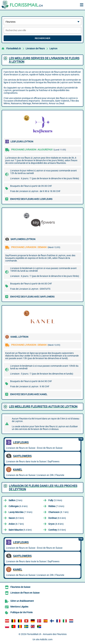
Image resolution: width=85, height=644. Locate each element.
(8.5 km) (16, 518)
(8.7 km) (16, 524)
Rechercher (42, 38)
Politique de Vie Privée (21, 612)
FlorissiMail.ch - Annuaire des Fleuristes (47, 634)
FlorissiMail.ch (14, 48)
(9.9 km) (57, 530)
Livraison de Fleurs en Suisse (25, 593)
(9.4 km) (20, 530)
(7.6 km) (56, 506)
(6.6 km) (18, 506)
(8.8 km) (56, 524)
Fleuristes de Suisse (20, 587)
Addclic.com (46, 639)
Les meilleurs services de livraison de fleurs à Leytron (44, 60)
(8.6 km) (57, 518)
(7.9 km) (20, 512)
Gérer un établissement (22, 601)
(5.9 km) (55, 500)
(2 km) (15, 500)
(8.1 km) (58, 512)
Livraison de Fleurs (35, 48)
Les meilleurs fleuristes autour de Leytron (43, 407)
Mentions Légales (19, 607)
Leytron (53, 48)
